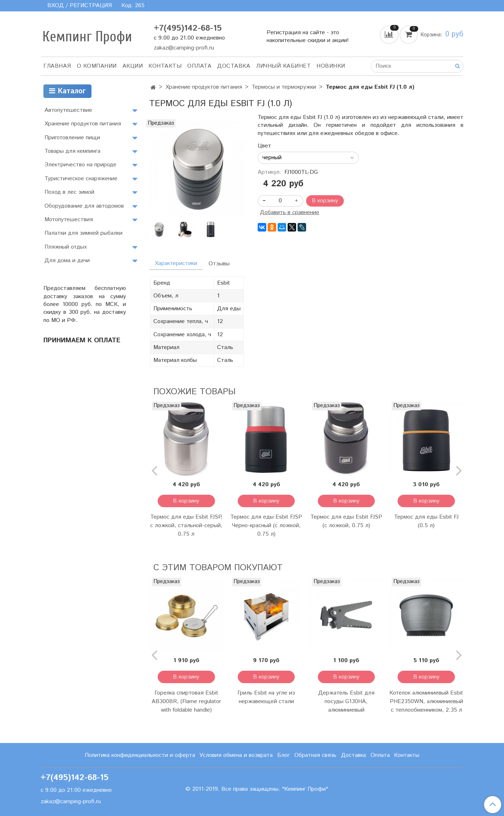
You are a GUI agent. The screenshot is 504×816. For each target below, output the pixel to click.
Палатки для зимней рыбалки (83, 233)
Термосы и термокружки (284, 87)
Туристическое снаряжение (81, 179)
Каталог (67, 91)
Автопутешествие (68, 110)
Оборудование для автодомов (84, 206)
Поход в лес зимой (69, 192)
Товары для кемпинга (72, 151)
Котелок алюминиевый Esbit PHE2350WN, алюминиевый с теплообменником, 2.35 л (426, 701)
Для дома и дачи (67, 261)
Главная (57, 66)
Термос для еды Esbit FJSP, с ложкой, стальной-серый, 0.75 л (186, 526)
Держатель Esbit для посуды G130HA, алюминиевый (346, 701)
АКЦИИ (133, 66)
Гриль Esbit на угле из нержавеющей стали (266, 697)
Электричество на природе (80, 165)
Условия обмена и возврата (236, 755)
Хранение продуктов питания (204, 87)
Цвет (264, 146)
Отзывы (219, 264)
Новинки (331, 66)
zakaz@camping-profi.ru (184, 48)
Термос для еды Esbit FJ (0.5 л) (426, 521)
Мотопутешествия (69, 220)
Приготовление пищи (72, 138)
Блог (283, 755)
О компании (97, 66)
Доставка (234, 66)
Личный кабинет (283, 66)
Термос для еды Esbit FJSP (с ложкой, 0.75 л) (346, 521)
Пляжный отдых (66, 247)
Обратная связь (315, 755)
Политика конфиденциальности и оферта (140, 755)
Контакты (165, 66)
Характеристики (176, 263)
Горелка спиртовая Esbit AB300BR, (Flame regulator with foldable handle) (186, 701)
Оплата (199, 66)
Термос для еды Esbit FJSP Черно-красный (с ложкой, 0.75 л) (266, 526)
